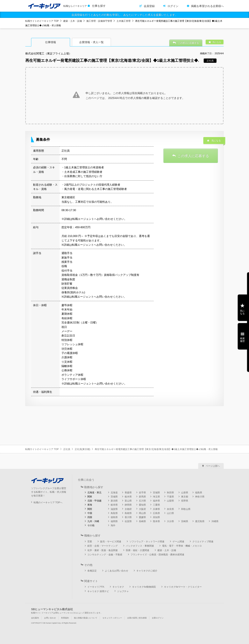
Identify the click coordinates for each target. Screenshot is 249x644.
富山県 (128, 501)
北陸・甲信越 (94, 501)
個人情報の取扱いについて (86, 618)
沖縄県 (215, 521)
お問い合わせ (50, 618)
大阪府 (142, 509)
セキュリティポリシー (112, 618)
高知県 (156, 517)
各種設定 (92, 571)
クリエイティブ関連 (203, 542)
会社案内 (35, 618)
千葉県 (170, 497)
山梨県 (170, 501)
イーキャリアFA (96, 587)
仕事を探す (99, 6)
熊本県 (156, 521)
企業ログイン (158, 618)
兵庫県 (156, 509)
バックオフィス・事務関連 (140, 546)
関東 (90, 497)
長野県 (185, 501)
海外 (113, 525)
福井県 (156, 501)
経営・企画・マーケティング (103, 546)
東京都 (185, 497)
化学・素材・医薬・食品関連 (103, 550)
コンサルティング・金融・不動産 (105, 555)
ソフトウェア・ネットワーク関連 (147, 542)
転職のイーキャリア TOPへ (48, 502)
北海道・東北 (94, 493)
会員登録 (149, 6)
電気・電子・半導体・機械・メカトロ (182, 546)
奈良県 (170, 509)
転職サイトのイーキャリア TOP (42, 21)
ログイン (173, 6)
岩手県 (142, 493)
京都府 (128, 509)
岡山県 (142, 513)
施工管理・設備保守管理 (99, 21)
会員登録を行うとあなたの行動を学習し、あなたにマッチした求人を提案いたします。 (124, 15)
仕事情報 (51, 42)
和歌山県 (186, 509)
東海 (90, 505)
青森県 (128, 493)
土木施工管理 (124, 21)
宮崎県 (185, 521)
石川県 (142, 501)
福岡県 (114, 521)
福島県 (199, 493)
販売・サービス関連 (111, 542)
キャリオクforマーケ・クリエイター (183, 587)
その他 (91, 525)
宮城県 (156, 493)
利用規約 (65, 618)
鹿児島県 (200, 521)
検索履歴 (242, 340)
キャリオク (118, 587)
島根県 (128, 513)
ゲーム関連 (178, 542)
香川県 (128, 517)
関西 (90, 509)
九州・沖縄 (93, 521)
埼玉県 (156, 497)
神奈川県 (200, 497)
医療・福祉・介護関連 (138, 550)
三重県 (156, 505)
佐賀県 (128, 521)
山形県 (185, 493)
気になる (242, 312)
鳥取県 (114, 513)
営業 (90, 542)
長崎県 (142, 521)
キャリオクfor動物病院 (144, 587)
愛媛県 (142, 517)
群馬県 (142, 497)
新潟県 (114, 501)
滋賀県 (114, 509)
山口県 (170, 513)
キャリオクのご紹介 (147, 571)
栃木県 (128, 497)
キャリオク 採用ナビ (98, 591)
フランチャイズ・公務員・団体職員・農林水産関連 (157, 555)
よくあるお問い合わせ (117, 571)
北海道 (114, 493)
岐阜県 (114, 505)
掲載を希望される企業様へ (207, 6)
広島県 (156, 513)
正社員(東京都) (82, 449)
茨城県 (114, 497)
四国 (90, 517)
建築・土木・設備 (73, 21)
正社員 (67, 449)
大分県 (170, 521)
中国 (90, 513)
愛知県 (142, 505)
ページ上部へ (213, 466)
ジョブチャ (123, 591)
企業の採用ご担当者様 (137, 618)
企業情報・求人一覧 (91, 42)
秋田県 (170, 493)
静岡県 (128, 505)
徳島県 (114, 517)
